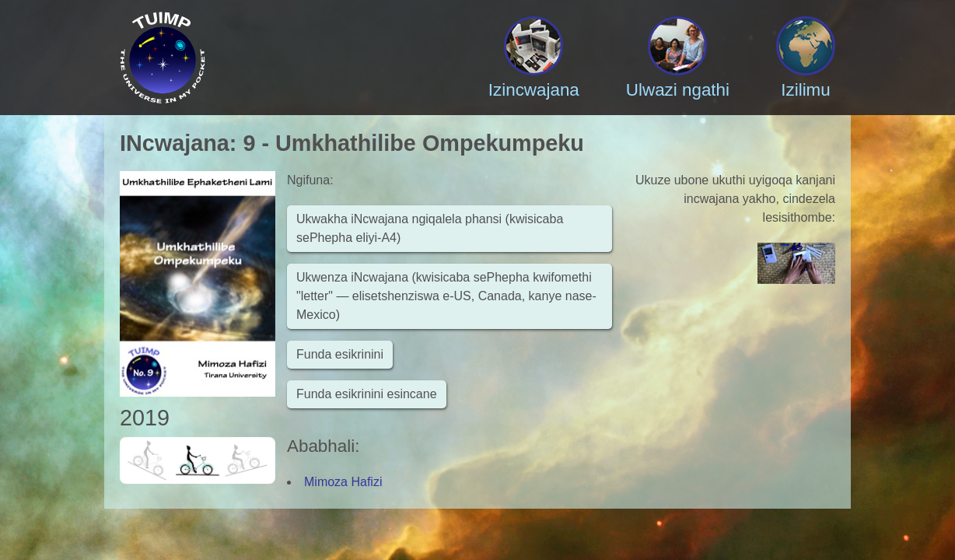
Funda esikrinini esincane (367, 394)
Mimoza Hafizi (343, 482)
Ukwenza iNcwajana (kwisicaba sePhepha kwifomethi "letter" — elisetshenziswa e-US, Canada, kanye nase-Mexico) (446, 296)
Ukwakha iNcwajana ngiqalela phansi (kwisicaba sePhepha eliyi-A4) (430, 228)
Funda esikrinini (340, 354)
